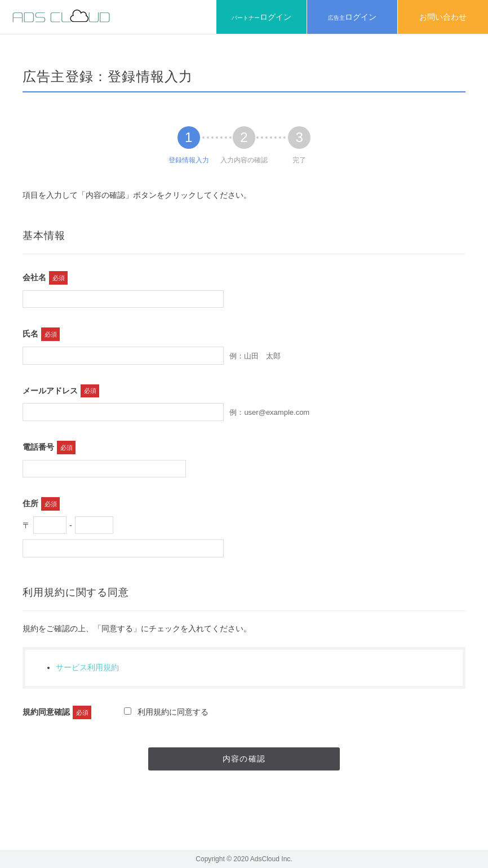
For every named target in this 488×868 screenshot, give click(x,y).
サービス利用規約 (87, 667)
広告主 (352, 17)
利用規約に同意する (166, 712)
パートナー (261, 17)
